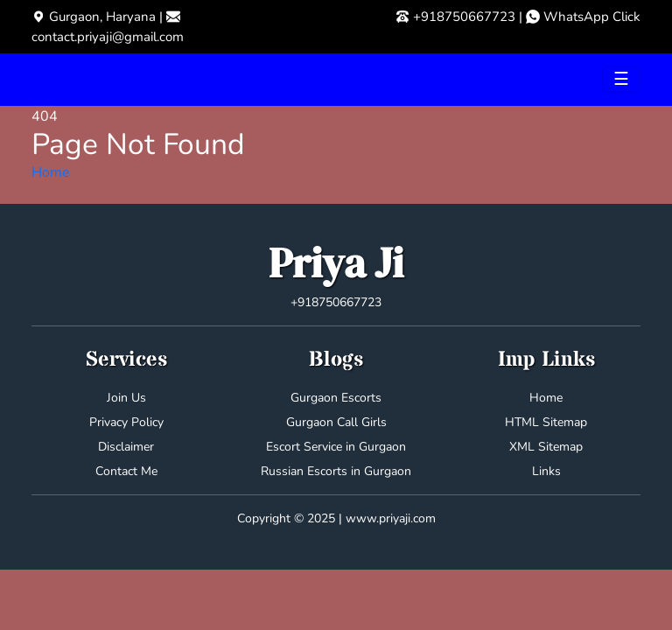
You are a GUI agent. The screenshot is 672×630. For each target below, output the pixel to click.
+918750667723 (464, 17)
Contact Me (126, 471)
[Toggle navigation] (621, 80)
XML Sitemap (546, 447)
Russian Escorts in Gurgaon (336, 471)
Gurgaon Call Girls (336, 422)
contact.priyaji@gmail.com (108, 37)
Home (51, 172)
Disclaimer (126, 447)
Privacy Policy (126, 422)
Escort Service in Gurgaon (336, 447)
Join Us (126, 398)
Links (546, 471)
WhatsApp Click (592, 17)
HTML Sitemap (546, 422)
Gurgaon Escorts (336, 398)
